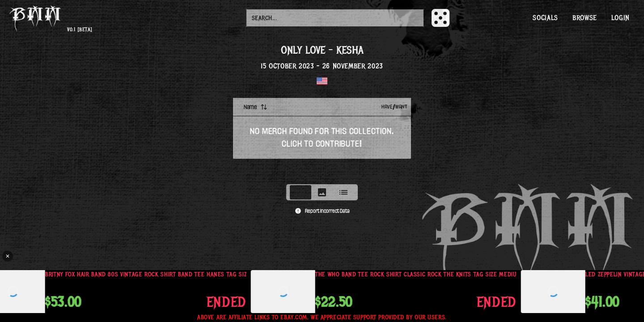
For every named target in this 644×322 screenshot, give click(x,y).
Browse (585, 18)
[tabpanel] (322, 138)
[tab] (301, 192)
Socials (545, 18)
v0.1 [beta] (80, 30)
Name (256, 107)
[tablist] (322, 192)
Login (621, 18)
